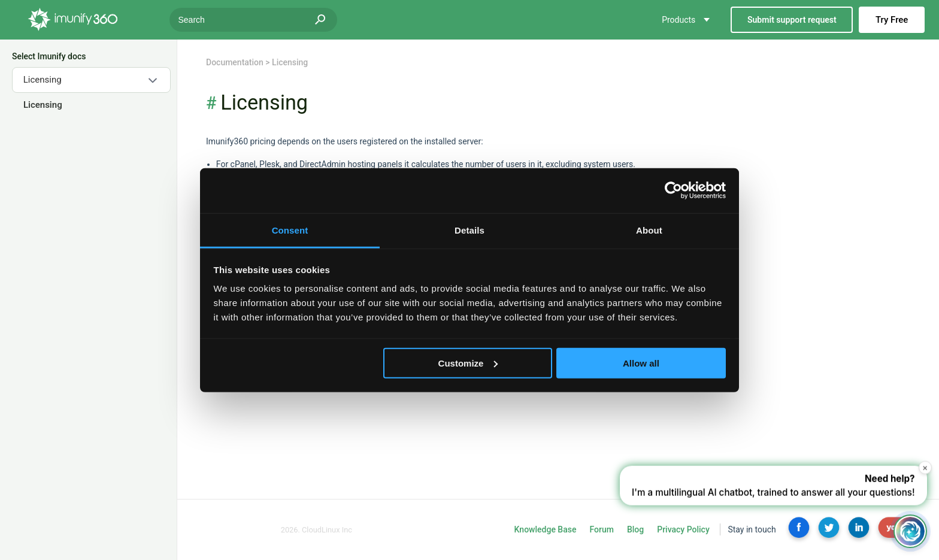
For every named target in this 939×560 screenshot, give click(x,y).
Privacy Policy (683, 529)
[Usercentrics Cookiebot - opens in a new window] (673, 190)
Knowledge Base (546, 529)
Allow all (641, 363)
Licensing (43, 105)
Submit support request (792, 20)
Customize (468, 363)
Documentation (235, 62)
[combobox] (91, 80)
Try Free (892, 20)
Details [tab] (469, 230)
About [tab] (649, 230)
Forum (601, 529)
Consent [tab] (290, 230)
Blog (635, 529)
